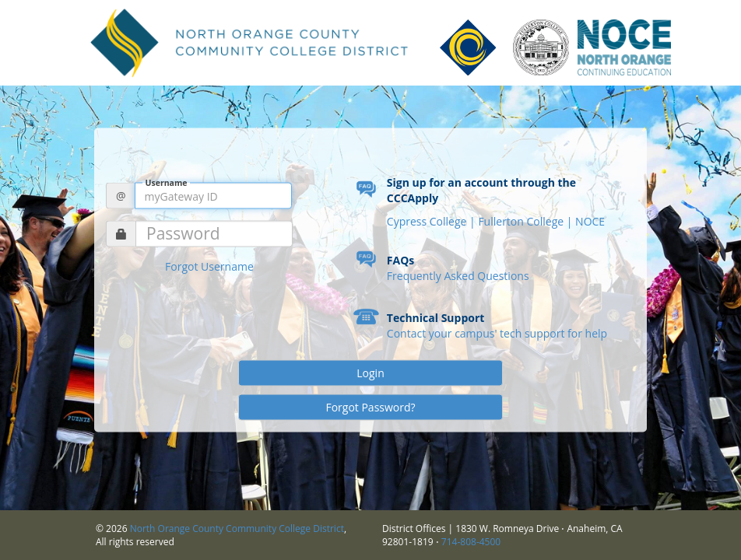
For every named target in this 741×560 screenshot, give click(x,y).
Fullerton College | (527, 221)
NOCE (590, 221)
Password (183, 234)
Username (167, 182)
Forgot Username (209, 266)
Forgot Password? (370, 407)
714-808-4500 (471, 542)
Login (370, 373)
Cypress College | (433, 221)
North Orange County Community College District (237, 528)
